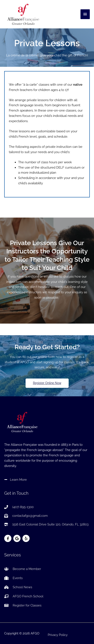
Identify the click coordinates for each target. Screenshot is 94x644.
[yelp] (27, 538)
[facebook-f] (8, 538)
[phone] (19, 507)
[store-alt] (46, 524)
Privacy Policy (58, 635)
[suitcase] (13, 578)
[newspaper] (23, 605)
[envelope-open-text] (26, 516)
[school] (18, 587)
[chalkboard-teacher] (24, 596)
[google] (17, 538)
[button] (47, 383)
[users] (23, 569)
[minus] (16, 480)
